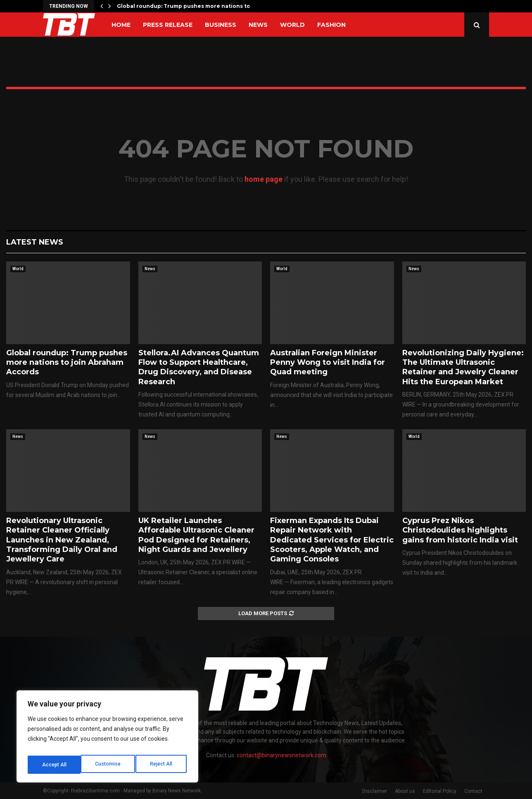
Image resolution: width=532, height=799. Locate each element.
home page (264, 179)
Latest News (35, 242)
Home (121, 25)
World (292, 25)
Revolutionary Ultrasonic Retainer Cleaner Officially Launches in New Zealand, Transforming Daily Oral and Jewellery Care (62, 540)
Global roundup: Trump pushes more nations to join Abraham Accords (67, 363)
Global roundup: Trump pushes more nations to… (185, 6)
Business (221, 25)
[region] (107, 739)
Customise (54, 765)
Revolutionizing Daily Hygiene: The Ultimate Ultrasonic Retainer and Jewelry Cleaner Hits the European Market (463, 367)
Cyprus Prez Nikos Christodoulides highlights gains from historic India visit (460, 530)
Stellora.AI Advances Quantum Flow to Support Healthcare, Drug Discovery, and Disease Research (199, 367)
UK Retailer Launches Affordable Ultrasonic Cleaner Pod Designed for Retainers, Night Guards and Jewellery (196, 535)
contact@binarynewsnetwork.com (281, 755)
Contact (473, 791)
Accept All (162, 765)
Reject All (109, 765)
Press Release (168, 25)
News (258, 25)
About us (405, 791)
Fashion (331, 25)
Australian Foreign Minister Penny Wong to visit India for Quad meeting (328, 363)
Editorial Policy (440, 791)
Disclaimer (375, 791)
